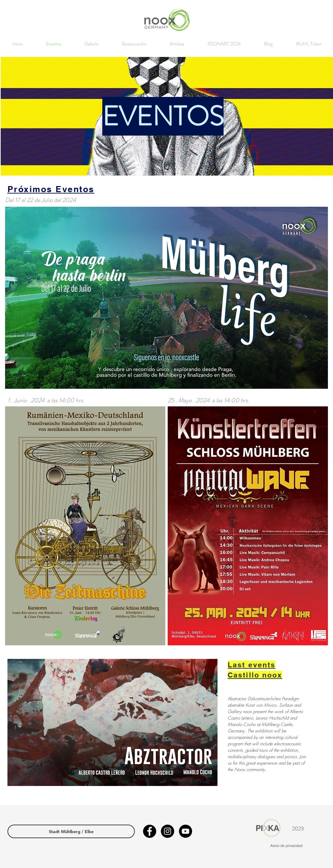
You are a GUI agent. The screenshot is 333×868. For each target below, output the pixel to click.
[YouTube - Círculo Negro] (185, 831)
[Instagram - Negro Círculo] (168, 831)
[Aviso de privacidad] (287, 846)
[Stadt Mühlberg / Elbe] (71, 831)
